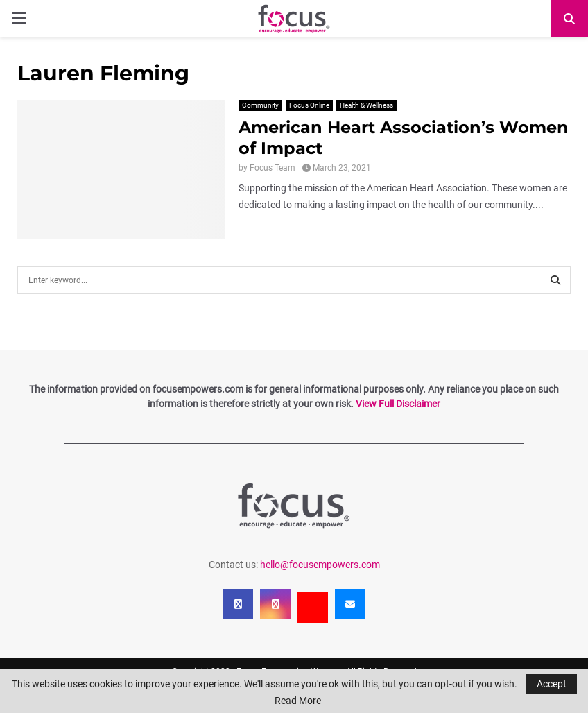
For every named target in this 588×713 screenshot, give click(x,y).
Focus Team (273, 168)
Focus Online (309, 105)
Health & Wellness (366, 105)
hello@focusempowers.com (320, 565)
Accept (552, 684)
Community (260, 105)
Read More (298, 701)
